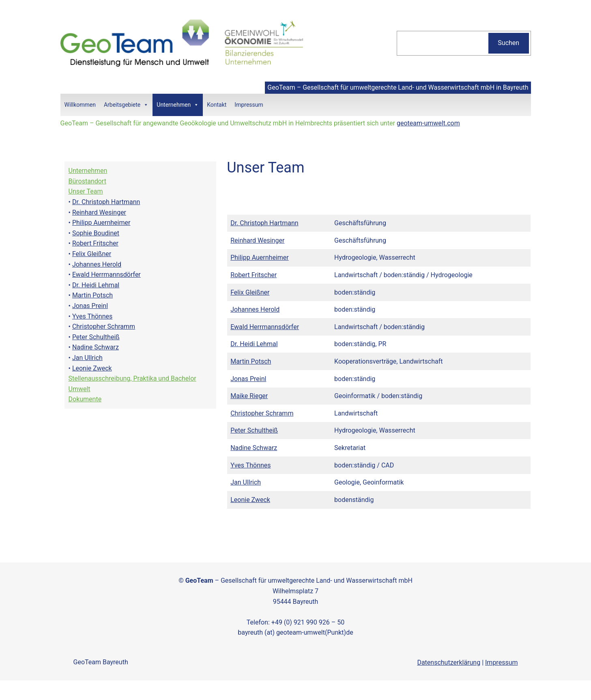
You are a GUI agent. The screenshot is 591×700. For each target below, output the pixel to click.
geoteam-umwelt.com (428, 123)
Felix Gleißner (92, 254)
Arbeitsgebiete (126, 105)
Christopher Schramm (104, 326)
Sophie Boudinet (96, 233)
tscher (109, 243)
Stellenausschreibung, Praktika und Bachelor (132, 378)
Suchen (508, 43)
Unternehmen (178, 105)
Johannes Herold (97, 264)
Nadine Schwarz (96, 347)
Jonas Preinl (90, 306)
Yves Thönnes (92, 316)
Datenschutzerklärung (449, 662)
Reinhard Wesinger (99, 212)
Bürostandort (87, 181)
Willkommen (80, 105)
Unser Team (86, 191)
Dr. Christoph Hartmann (106, 202)
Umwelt (80, 389)
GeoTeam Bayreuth (101, 662)
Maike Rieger (249, 396)
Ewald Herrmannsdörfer (106, 275)
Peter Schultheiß (96, 337)
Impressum (249, 105)
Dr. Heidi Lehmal (96, 285)
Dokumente (85, 399)
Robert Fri (86, 243)
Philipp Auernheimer (101, 223)
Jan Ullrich (87, 358)
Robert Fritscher (254, 275)
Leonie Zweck (92, 368)
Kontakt (217, 105)
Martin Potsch (92, 295)
